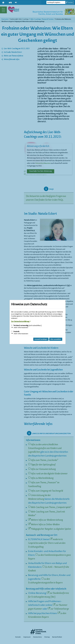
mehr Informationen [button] (21, 328)
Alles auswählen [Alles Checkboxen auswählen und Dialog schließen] (56, 339)
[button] (17, 2)
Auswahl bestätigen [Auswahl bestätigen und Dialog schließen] (41, 339)
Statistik (15, 332)
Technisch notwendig (26, 326)
